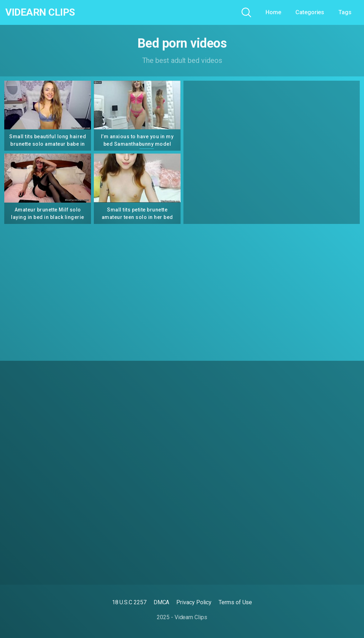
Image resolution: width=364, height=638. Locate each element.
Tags (345, 12)
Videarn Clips (40, 12)
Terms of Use (235, 602)
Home (273, 12)
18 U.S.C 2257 (129, 602)
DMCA (162, 602)
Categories (310, 12)
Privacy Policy (194, 602)
